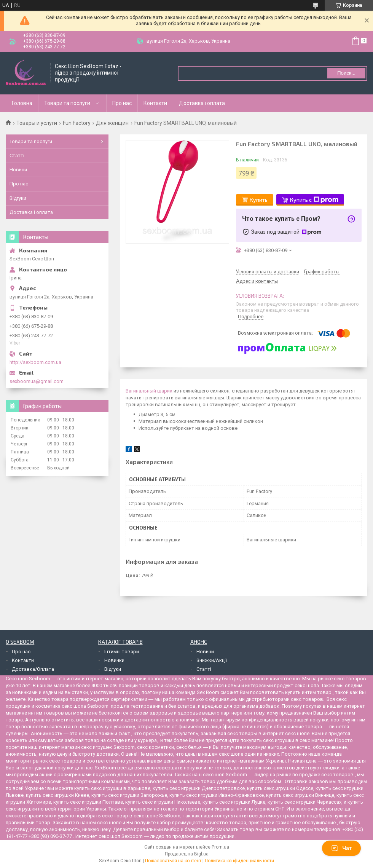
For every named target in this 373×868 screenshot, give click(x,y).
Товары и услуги (37, 123)
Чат (341, 848)
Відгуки (18, 198)
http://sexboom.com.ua (35, 362)
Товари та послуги (67, 103)
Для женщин (112, 123)
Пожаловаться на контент (173, 861)
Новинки (114, 660)
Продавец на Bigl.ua (187, 854)
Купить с (314, 200)
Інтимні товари (122, 652)
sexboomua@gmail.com (37, 381)
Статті (17, 156)
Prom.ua (220, 847)
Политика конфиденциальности (239, 861)
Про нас (122, 103)
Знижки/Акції (212, 660)
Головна (22, 103)
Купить (259, 200)
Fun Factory (77, 123)
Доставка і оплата (202, 103)
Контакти (155, 103)
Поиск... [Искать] (346, 73)
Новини (18, 170)
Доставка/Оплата (33, 669)
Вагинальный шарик (149, 391)
